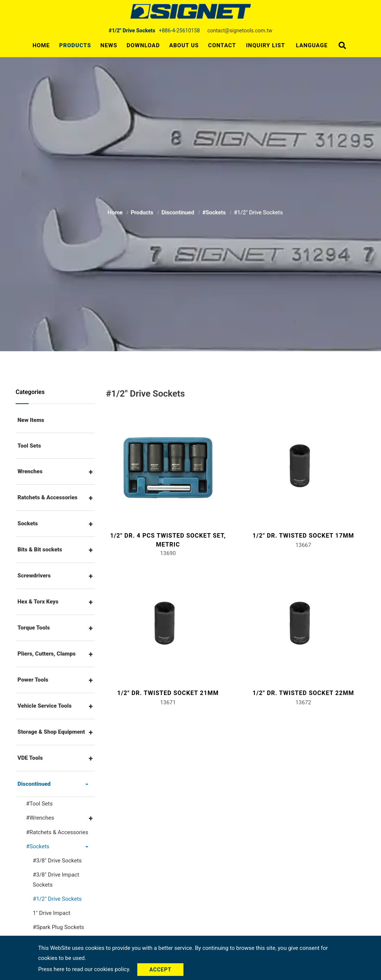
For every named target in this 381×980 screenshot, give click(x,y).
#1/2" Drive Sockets (57, 899)
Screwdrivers (34, 576)
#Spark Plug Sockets (58, 927)
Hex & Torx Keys (38, 602)
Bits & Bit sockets (40, 550)
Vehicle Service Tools (44, 706)
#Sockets (215, 210)
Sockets (28, 523)
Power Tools (33, 680)
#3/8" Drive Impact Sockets (56, 880)
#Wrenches (40, 818)
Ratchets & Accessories (47, 497)
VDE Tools (30, 758)
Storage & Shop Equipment (51, 732)
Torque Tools (34, 628)
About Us (184, 45)
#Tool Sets (39, 804)
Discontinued (179, 210)
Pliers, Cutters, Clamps (47, 654)
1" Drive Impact (52, 913)
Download (143, 45)
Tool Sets (29, 446)
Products (75, 45)
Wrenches (30, 471)
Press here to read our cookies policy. (85, 969)
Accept (160, 970)
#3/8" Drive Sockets (57, 861)
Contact (222, 45)
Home (41, 45)
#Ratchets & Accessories (57, 832)
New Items (31, 420)
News (109, 45)
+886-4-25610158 (179, 31)
